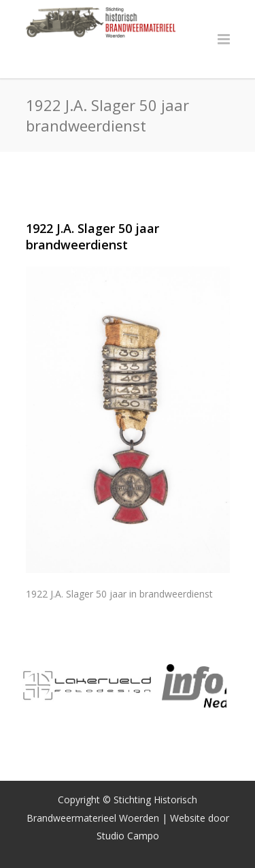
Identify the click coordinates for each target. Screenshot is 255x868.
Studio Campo (128, 836)
